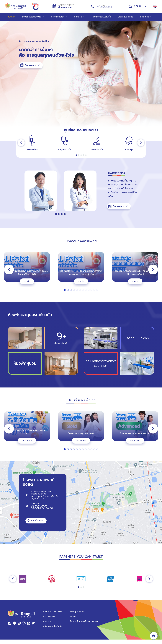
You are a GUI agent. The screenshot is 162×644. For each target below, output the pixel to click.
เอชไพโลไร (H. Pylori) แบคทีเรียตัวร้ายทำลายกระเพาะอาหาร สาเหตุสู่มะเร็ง (81, 272)
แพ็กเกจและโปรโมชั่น (101, 17)
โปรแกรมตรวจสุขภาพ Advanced (135, 433)
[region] (81, 143)
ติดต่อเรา (146, 17)
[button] (31, 65)
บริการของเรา (59, 17)
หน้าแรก (11, 17)
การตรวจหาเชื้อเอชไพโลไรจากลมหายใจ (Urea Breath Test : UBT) (27, 272)
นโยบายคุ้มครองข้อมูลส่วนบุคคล (84, 621)
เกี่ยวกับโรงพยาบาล (33, 17)
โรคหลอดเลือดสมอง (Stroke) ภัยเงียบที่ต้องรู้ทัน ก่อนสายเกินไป (135, 272)
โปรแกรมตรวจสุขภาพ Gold (81, 433)
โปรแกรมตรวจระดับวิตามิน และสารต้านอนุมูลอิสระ (27, 432)
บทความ (80, 17)
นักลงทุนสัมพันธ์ (125, 17)
